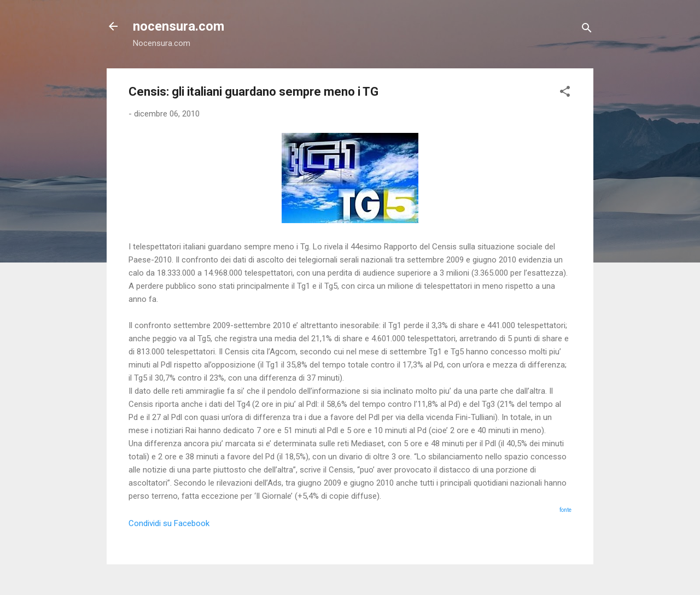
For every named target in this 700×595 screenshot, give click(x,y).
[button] (565, 93)
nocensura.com (179, 26)
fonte (565, 510)
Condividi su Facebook (169, 523)
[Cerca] (587, 30)
